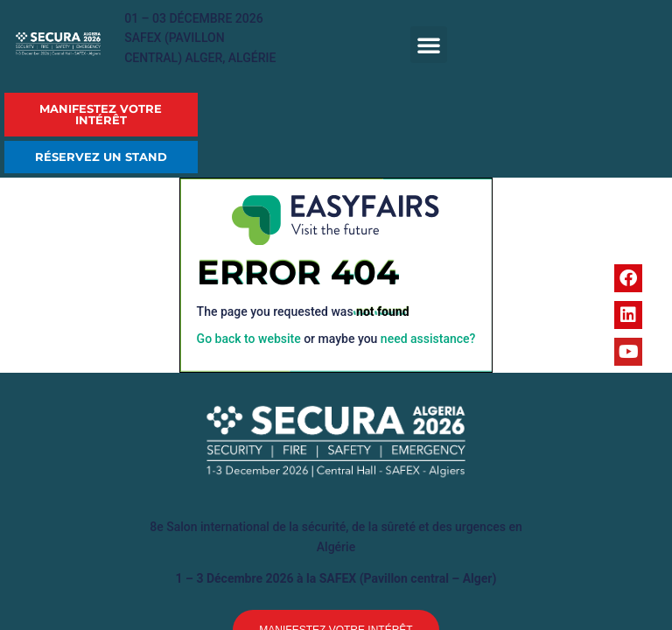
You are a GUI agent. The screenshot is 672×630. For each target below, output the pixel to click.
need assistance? (428, 339)
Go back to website (249, 339)
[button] (429, 45)
